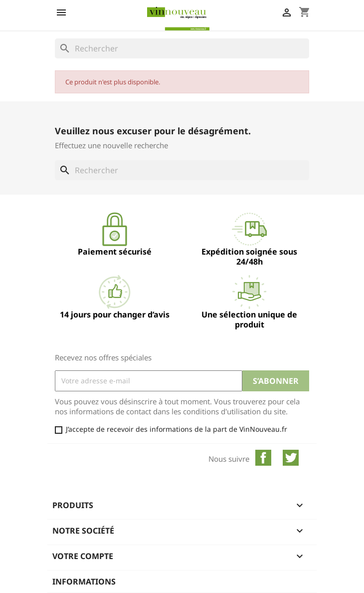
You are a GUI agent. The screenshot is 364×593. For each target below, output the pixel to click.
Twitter (291, 458)
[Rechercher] (182, 48)
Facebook (263, 458)
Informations (84, 582)
